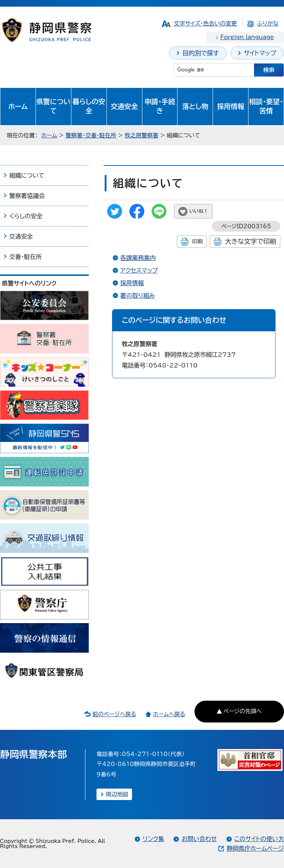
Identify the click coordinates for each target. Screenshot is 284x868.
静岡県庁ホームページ (255, 848)
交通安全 (124, 106)
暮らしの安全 (89, 106)
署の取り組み (138, 295)
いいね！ (199, 211)
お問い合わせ (199, 839)
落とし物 (195, 106)
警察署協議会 (27, 196)
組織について (27, 175)
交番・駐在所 (26, 257)
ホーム (18, 106)
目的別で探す (201, 53)
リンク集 (153, 839)
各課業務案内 (138, 258)
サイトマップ (260, 53)
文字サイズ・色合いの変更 (205, 23)
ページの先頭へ (243, 711)
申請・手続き (160, 106)
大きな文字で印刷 (251, 241)
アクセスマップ (139, 270)
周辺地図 (117, 794)
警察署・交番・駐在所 (91, 135)
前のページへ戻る (114, 714)
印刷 (197, 241)
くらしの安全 (26, 216)
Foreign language (247, 37)
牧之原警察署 (141, 135)
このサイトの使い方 (259, 839)
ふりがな (268, 23)
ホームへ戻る (169, 714)
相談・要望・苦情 (266, 106)
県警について (53, 106)
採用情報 (231, 106)
